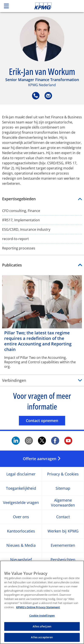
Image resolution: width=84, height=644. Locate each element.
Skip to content (51, 6)
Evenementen (63, 545)
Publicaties (12, 265)
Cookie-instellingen (42, 618)
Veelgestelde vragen (21, 503)
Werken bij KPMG (63, 531)
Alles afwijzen (42, 628)
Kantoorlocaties (21, 531)
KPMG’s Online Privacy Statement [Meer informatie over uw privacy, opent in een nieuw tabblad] (38, 609)
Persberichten (63, 560)
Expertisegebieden (42, 199)
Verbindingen (14, 380)
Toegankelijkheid (21, 488)
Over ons (21, 517)
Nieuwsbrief (21, 560)
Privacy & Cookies (63, 474)
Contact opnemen (45, 420)
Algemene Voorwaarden (63, 502)
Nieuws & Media (21, 545)
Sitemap (63, 488)
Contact (63, 517)
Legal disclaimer (21, 474)
